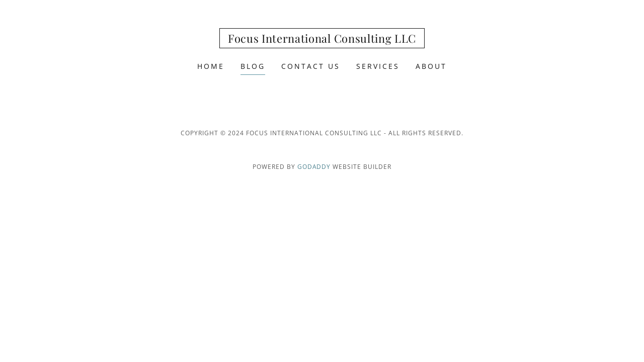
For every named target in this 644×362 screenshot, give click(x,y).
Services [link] (378, 66)
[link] (322, 40)
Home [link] (211, 66)
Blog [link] (253, 66)
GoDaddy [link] (314, 167)
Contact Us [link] (311, 66)
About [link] (431, 66)
